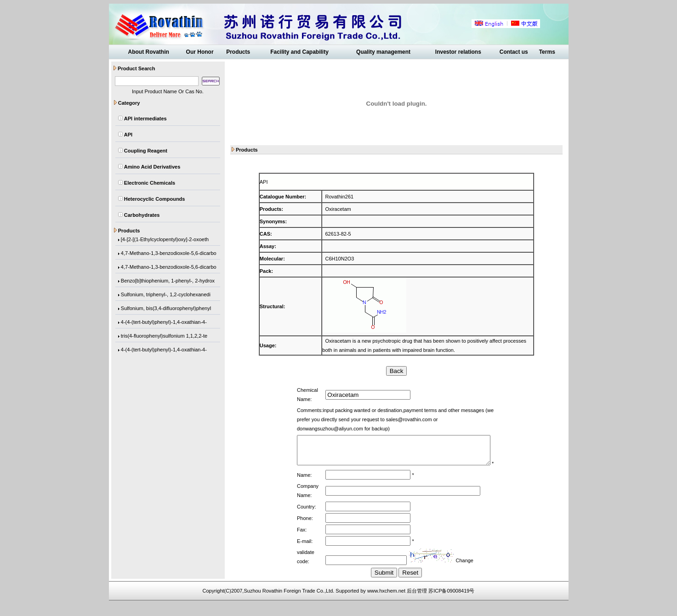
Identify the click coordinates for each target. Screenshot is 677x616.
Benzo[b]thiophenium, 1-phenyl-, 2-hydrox (168, 283)
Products (238, 52)
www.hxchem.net (386, 603)
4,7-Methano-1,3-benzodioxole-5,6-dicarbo (169, 255)
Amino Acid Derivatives (152, 167)
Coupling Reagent (146, 151)
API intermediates (145, 119)
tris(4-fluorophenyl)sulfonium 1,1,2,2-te (164, 338)
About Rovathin (148, 52)
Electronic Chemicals (150, 183)
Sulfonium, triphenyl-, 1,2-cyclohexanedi (166, 296)
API (128, 135)
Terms (547, 52)
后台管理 (417, 603)
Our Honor (200, 52)
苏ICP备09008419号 (451, 603)
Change (460, 572)
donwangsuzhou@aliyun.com (449, 419)
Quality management (383, 52)
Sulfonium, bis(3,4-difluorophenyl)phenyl (166, 310)
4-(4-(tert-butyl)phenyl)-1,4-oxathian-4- (164, 324)
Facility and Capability (299, 52)
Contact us (514, 52)
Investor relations (458, 52)
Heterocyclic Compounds (155, 199)
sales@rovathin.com (386, 419)
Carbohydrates (142, 215)
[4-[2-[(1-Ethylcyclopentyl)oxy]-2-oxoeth (165, 241)
